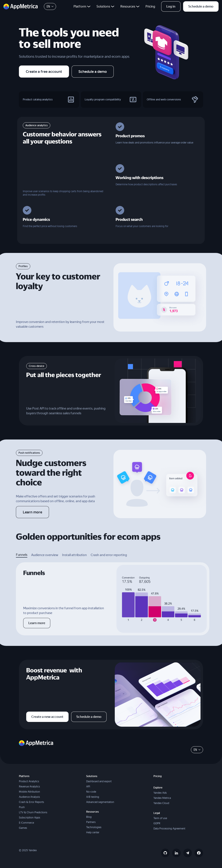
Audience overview (45, 555)
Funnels (22, 555)
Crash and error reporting (109, 555)
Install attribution (74, 555)
